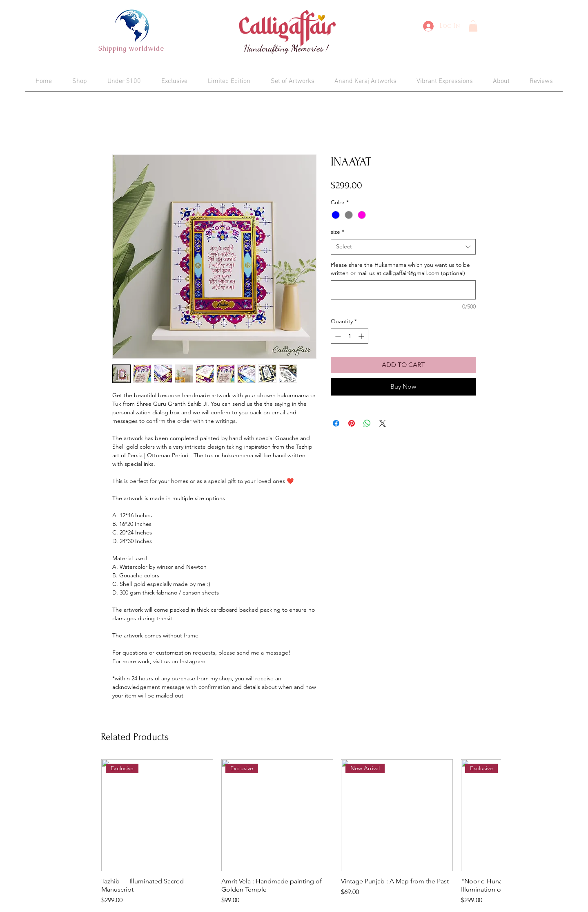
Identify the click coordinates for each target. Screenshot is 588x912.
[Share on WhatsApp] (367, 423)
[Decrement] (337, 336)
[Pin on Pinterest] (352, 423)
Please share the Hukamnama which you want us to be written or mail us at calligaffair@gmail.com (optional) (400, 269)
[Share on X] (383, 423)
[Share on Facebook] (336, 423)
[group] (301, 832)
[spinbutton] (350, 336)
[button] (473, 26)
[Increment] (362, 336)
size (337, 232)
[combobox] (403, 247)
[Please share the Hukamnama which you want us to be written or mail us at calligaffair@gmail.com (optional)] (403, 290)
